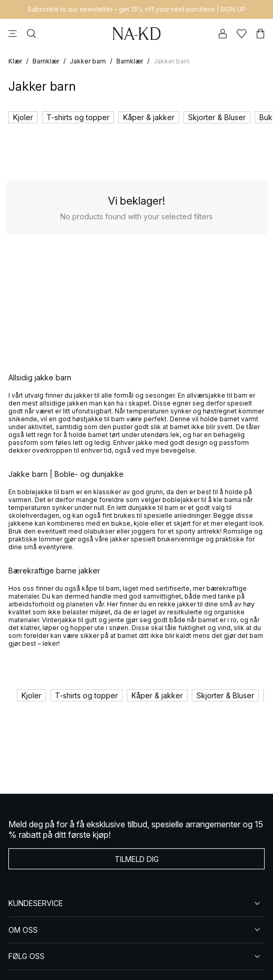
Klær (15, 61)
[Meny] (13, 34)
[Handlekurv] (260, 34)
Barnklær (46, 61)
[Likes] (242, 34)
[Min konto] (223, 34)
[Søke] (31, 34)
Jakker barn (88, 61)
